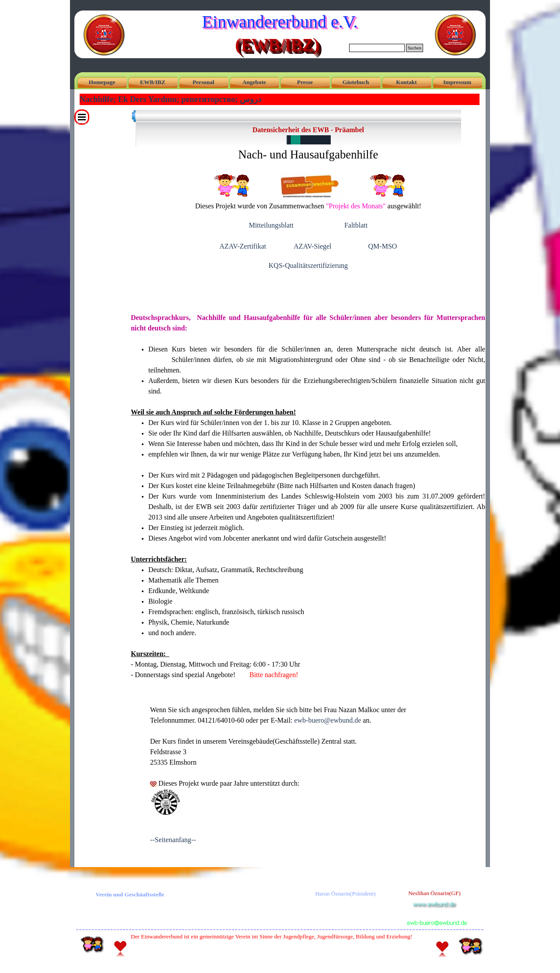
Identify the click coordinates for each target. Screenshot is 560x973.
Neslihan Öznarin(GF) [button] (434, 893)
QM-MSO (383, 246)
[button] (436, 914)
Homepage (102, 82)
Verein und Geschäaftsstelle (130, 894)
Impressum (457, 82)
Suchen (415, 48)
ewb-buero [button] (327, 720)
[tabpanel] (308, 202)
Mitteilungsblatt (271, 225)
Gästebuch (356, 82)
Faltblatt (356, 225)
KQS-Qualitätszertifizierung (308, 265)
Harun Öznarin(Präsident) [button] (345, 894)
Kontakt (406, 82)
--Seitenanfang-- (173, 840)
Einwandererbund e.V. (280, 22)
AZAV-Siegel (312, 246)
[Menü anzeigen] (82, 117)
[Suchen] (377, 48)
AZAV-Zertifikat (243, 246)
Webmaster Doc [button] (272, 954)
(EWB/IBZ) (277, 44)
